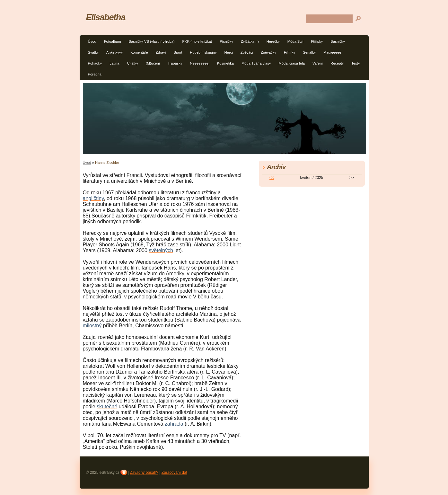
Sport (178, 52)
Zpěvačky (268, 52)
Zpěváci (247, 52)
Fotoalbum (113, 41)
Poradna (95, 74)
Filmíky (290, 52)
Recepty (337, 63)
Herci (229, 52)
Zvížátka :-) (250, 41)
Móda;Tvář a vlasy (256, 63)
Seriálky (309, 52)
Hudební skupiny (203, 52)
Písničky (226, 41)
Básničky (338, 41)
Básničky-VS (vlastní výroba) (151, 41)
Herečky (273, 41)
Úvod (92, 41)
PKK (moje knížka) (197, 41)
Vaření (318, 63)
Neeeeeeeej (199, 63)
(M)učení (153, 63)
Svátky (93, 52)
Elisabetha (106, 17)
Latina (114, 63)
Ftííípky (317, 41)
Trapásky (175, 63)
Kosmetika (225, 63)
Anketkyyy (114, 52)
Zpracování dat (174, 473)
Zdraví (161, 52)
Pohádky (95, 63)
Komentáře (139, 52)
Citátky (133, 63)
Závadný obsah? (144, 473)
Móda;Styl (295, 41)
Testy (356, 63)
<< (272, 178)
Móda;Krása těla (291, 63)
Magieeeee (332, 52)
